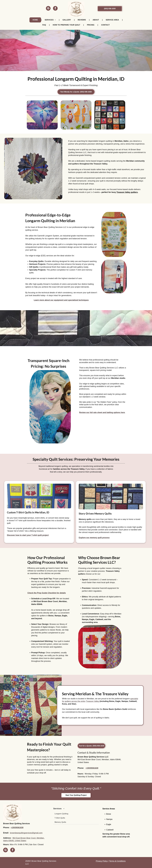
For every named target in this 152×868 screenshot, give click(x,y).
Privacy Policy (102, 861)
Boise (109, 814)
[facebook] (55, 9)
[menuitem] (35, 20)
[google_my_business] (48, 9)
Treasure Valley (92, 701)
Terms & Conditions (117, 861)
